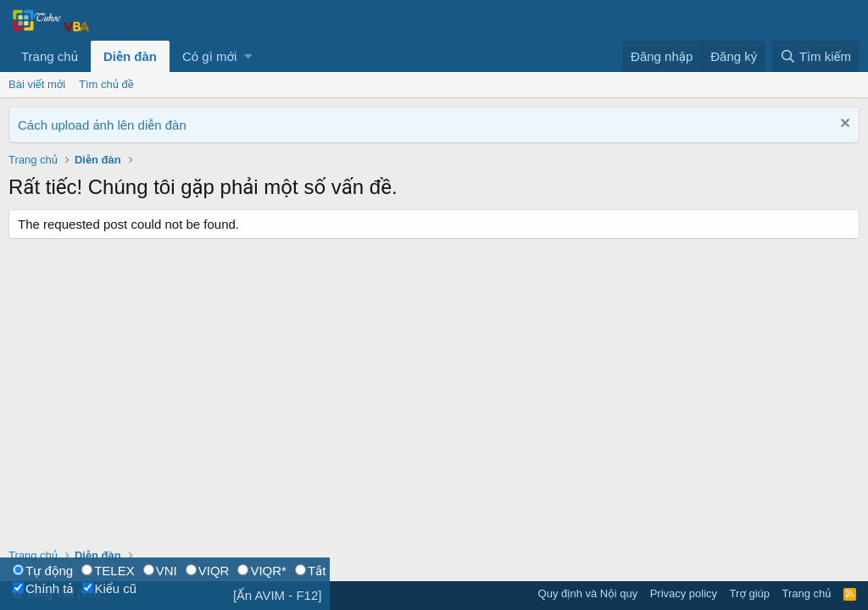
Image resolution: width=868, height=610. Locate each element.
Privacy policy (684, 593)
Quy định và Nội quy (588, 593)
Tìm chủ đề (106, 84)
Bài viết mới (37, 84)
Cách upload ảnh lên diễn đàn (102, 125)
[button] (248, 56)
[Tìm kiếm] (816, 56)
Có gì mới (209, 56)
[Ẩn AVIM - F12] (278, 595)
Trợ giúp (750, 593)
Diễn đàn (130, 56)
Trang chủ (50, 56)
